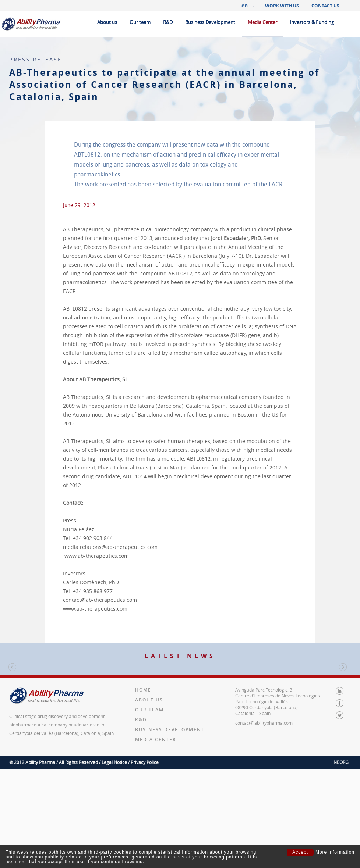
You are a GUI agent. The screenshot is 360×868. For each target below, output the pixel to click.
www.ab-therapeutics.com (97, 556)
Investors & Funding (312, 22)
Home (143, 789)
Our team (140, 22)
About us (107, 22)
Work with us (282, 6)
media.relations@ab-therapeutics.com (110, 547)
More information (335, 852)
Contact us (325, 6)
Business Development (210, 22)
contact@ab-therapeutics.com (100, 600)
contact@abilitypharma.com (264, 822)
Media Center (262, 22)
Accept (300, 852)
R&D (168, 22)
